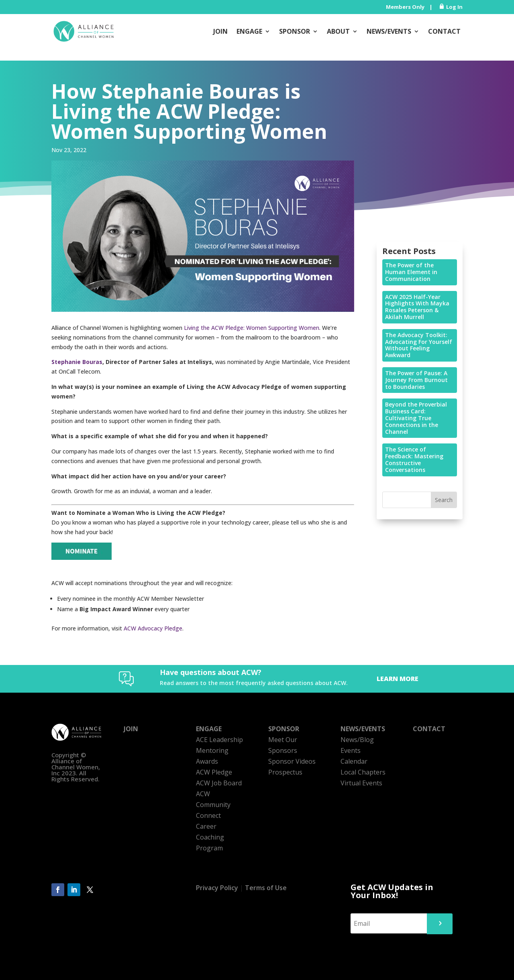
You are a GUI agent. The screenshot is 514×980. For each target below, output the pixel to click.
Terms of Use (266, 888)
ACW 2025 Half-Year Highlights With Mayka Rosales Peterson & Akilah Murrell (417, 307)
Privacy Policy (217, 888)
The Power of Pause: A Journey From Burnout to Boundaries (416, 380)
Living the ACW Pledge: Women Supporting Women (252, 328)
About (338, 31)
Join (220, 31)
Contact (444, 31)
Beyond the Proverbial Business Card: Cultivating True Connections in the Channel (416, 418)
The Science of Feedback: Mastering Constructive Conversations (414, 459)
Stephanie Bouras (77, 362)
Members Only (405, 7)
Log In (454, 7)
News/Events (389, 31)
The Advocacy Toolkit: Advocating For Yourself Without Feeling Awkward (419, 345)
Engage (249, 31)
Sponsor (295, 31)
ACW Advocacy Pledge (153, 628)
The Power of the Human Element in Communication (411, 272)
